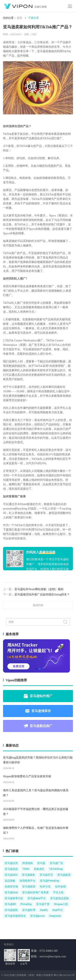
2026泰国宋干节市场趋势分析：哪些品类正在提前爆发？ (36, 812)
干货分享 (33, 18)
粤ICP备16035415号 (64, 975)
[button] (36, 669)
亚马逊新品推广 (38, 726)
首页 (19, 18)
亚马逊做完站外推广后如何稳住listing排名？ (42, 594)
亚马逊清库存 (38, 711)
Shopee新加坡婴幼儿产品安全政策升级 (27, 776)
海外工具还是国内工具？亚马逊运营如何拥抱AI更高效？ (36, 793)
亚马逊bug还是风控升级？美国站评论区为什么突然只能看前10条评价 (38, 760)
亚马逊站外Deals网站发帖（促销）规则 (39, 589)
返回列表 (38, 605)
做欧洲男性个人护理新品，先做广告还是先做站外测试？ (36, 830)
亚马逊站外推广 (38, 696)
